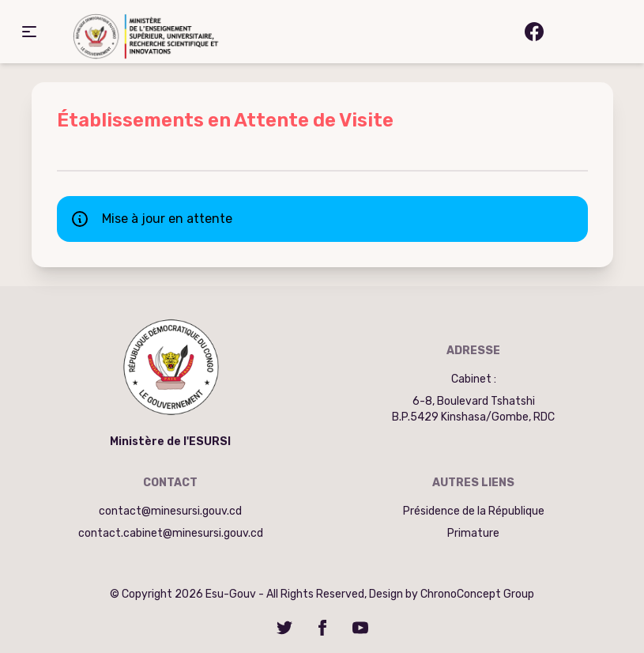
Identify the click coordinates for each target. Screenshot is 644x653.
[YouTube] (360, 628)
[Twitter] (284, 628)
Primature (473, 533)
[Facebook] (322, 628)
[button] (29, 32)
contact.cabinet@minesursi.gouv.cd (171, 533)
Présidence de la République (474, 511)
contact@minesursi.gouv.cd (170, 511)
